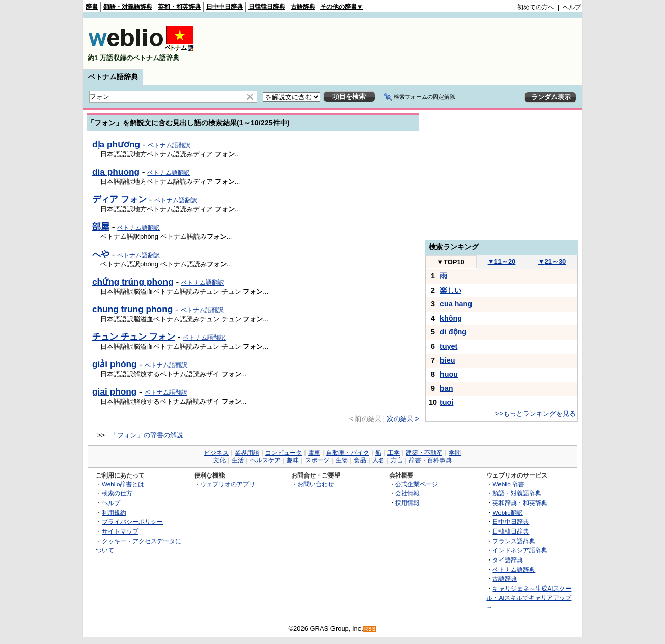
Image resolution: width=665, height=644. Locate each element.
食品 (360, 460)
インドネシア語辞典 (520, 550)
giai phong (114, 391)
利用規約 (114, 512)
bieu (448, 360)
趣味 (293, 460)
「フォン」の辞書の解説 (147, 435)
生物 (342, 460)
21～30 (552, 261)
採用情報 (407, 503)
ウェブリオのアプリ (228, 484)
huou (449, 374)
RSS (370, 629)
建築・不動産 (424, 453)
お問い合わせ (316, 484)
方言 (397, 460)
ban (447, 388)
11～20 (502, 261)
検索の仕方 (117, 493)
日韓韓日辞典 (267, 7)
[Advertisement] (396, 44)
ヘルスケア (265, 460)
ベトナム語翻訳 (169, 145)
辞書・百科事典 (430, 460)
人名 (378, 460)
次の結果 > (403, 419)
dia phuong (116, 172)
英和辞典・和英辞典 (520, 503)
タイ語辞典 (508, 560)
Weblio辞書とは (123, 484)
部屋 (101, 227)
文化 (219, 460)
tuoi (447, 402)
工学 (394, 453)
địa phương (116, 144)
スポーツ (317, 460)
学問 (455, 453)
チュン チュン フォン (134, 337)
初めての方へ (536, 7)
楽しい (451, 290)
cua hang (456, 304)
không (451, 318)
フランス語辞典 (514, 541)
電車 (314, 453)
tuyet (449, 346)
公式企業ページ (417, 484)
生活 (238, 460)
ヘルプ (572, 7)
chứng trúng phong (133, 282)
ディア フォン (119, 199)
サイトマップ (120, 531)
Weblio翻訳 (507, 512)
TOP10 (451, 262)
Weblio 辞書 (508, 484)
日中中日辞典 (225, 7)
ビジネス (216, 453)
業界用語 (247, 453)
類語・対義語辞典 (128, 7)
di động (453, 332)
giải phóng (115, 364)
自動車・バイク (348, 453)
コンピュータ (284, 453)
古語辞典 (303, 7)
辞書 (92, 7)
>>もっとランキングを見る (536, 414)
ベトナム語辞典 (113, 77)
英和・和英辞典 (179, 7)
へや (101, 254)
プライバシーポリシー (132, 522)
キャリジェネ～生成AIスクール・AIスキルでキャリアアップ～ (529, 598)
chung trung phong (132, 309)
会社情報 (407, 493)
